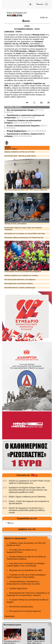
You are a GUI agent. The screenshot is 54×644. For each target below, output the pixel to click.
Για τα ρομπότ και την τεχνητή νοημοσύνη (25, 611)
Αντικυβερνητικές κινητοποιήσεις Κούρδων (19, 284)
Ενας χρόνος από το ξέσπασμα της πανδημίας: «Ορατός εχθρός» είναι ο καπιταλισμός (26, 565)
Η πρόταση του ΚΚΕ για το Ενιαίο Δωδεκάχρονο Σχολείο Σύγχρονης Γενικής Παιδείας (26, 576)
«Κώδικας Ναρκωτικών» (18, 589)
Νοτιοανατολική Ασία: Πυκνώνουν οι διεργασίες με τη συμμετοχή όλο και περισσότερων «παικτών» (28, 594)
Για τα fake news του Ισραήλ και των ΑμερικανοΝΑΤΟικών (22, 551)
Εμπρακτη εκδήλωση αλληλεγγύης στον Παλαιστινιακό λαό (24, 238)
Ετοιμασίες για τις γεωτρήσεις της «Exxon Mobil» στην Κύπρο (25, 234)
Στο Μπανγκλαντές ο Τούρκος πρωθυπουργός (20, 288)
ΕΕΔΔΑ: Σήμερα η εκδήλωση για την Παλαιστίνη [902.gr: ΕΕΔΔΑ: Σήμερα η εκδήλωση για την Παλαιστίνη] (27, 497)
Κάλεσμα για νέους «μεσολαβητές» (27, 209)
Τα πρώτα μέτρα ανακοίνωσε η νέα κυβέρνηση (20, 280)
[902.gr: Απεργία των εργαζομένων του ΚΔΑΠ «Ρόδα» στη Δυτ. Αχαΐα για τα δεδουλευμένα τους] (5, 481)
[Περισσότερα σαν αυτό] (34, 103)
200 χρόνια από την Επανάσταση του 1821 (25, 570)
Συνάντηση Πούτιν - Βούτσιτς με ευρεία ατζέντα (20, 156)
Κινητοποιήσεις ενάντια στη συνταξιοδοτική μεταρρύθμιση (27, 256)
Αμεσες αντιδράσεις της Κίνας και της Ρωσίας (20, 152)
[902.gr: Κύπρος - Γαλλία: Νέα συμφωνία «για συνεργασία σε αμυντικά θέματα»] (5, 501)
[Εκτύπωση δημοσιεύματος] (47, 103)
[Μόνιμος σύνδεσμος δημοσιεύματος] (28, 103)
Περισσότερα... (10, 616)
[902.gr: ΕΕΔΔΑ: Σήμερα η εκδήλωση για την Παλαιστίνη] (5, 497)
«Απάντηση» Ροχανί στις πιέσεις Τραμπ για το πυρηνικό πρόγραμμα (23, 229)
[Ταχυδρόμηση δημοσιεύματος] (41, 103)
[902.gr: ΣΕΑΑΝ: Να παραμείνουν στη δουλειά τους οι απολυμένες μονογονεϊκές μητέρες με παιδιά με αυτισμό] (5, 508)
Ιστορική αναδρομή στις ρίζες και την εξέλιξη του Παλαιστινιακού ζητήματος (26, 558)
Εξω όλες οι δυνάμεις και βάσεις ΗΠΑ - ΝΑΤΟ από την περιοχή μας (27, 175)
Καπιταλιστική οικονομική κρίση (21, 607)
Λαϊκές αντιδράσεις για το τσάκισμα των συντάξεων (21, 276)
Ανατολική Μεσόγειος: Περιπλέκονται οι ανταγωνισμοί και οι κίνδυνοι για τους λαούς (23, 583)
